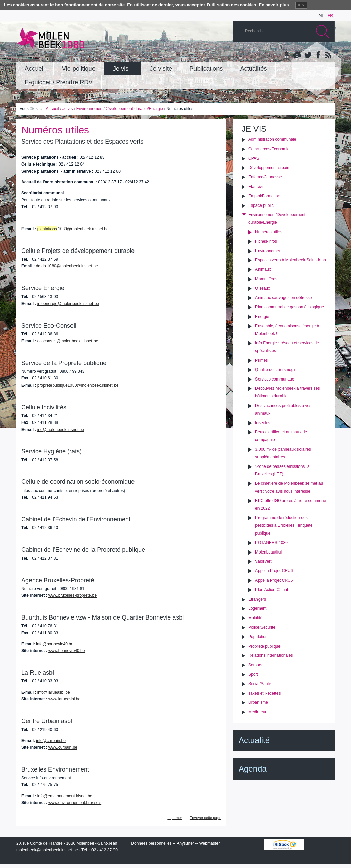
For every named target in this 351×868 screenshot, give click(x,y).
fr (330, 16)
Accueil (52, 109)
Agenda (253, 769)
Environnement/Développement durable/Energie (120, 109)
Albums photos (297, 56)
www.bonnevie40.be (67, 651)
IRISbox (284, 845)
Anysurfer (185, 843)
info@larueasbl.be (54, 692)
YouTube (287, 56)
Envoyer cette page (205, 818)
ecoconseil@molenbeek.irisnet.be (68, 341)
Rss (328, 56)
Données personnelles (151, 843)
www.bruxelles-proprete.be (73, 595)
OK (301, 5)
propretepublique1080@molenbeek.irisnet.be (78, 385)
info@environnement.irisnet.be (65, 796)
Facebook (317, 56)
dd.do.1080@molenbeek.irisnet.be (67, 266)
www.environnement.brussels (75, 803)
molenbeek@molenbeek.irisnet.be (47, 850)
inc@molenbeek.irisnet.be (61, 430)
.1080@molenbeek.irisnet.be (73, 229)
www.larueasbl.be (64, 699)
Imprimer (175, 818)
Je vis (68, 109)
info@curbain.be (51, 741)
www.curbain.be (63, 747)
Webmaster (210, 843)
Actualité (254, 740)
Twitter (307, 56)
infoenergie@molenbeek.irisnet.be (68, 304)
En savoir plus (274, 5)
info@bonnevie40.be (55, 644)
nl (321, 16)
